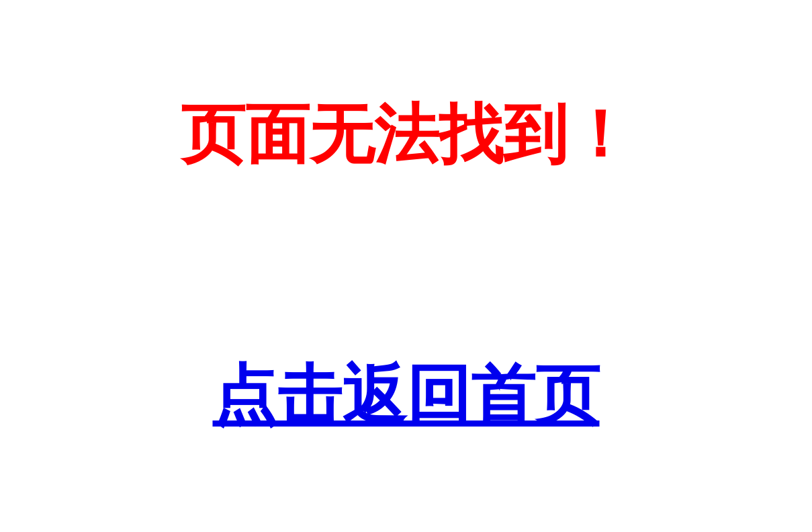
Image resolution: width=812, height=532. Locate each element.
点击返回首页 (406, 395)
